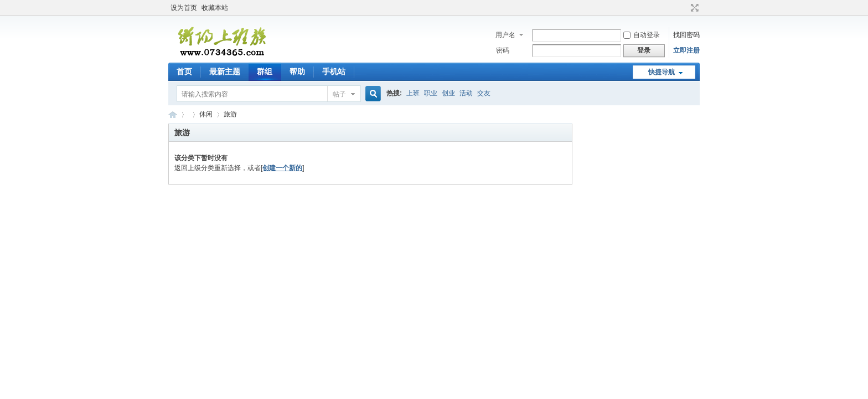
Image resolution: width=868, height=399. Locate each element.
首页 (184, 71)
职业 (431, 93)
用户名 (505, 35)
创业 (448, 93)
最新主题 (225, 71)
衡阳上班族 (173, 114)
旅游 (230, 114)
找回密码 (686, 35)
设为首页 (184, 8)
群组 (265, 71)
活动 (466, 93)
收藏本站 (215, 8)
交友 (484, 93)
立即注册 (686, 50)
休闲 (206, 114)
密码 (503, 50)
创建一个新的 (282, 168)
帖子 (339, 94)
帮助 (297, 71)
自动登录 (642, 35)
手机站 (334, 71)
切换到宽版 (693, 8)
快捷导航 (662, 72)
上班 (413, 93)
